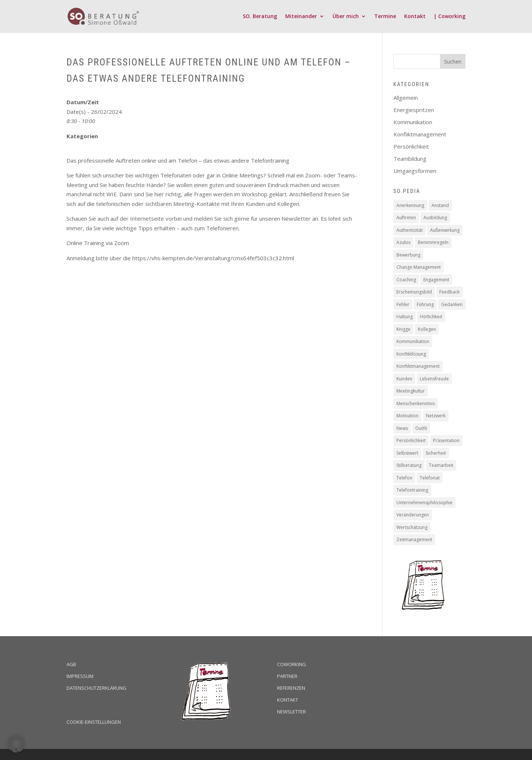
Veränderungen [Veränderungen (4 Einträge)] (413, 515)
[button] (16, 744)
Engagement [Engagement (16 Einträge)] (436, 280)
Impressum (80, 676)
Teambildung (410, 159)
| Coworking (450, 17)
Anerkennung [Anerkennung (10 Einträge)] (410, 205)
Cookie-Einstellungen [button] (94, 722)
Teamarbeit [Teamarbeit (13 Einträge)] (441, 465)
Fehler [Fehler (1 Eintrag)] (403, 304)
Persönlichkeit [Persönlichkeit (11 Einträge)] (411, 440)
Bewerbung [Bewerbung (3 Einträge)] (408, 255)
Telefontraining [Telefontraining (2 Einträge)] (412, 490)
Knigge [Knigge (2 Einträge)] (403, 329)
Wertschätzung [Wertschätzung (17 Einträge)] (412, 527)
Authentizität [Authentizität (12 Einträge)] (410, 230)
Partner (287, 676)
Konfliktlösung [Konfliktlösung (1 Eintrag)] (411, 354)
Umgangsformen (415, 171)
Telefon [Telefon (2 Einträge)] (404, 478)
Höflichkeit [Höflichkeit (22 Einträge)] (431, 317)
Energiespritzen (414, 110)
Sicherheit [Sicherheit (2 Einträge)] (436, 453)
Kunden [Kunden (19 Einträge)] (404, 379)
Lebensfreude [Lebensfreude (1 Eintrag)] (434, 379)
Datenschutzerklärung (96, 688)
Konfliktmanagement (420, 134)
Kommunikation (413, 122)
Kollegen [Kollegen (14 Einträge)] (427, 329)
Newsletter (291, 712)
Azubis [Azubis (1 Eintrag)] (403, 242)
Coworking (291, 664)
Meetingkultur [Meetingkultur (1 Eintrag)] (411, 391)
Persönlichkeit (411, 146)
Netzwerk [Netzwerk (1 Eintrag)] (436, 416)
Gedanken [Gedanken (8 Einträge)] (452, 304)
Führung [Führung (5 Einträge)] (425, 304)
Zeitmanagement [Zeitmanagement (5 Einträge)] (414, 540)
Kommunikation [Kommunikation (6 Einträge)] (413, 341)
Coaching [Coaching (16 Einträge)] (406, 280)
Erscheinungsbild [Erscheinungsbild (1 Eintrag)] (414, 292)
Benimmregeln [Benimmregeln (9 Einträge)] (433, 242)
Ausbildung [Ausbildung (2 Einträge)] (435, 218)
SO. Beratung (260, 17)
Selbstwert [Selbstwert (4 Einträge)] (407, 453)
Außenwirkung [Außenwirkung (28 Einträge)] (445, 230)
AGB (71, 664)
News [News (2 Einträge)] (402, 428)
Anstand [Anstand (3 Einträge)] (440, 205)
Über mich (346, 17)
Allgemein (406, 98)
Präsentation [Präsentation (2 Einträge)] (446, 440)
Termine (385, 17)
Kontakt (415, 17)
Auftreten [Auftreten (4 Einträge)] (406, 218)
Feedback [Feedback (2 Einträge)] (449, 292)
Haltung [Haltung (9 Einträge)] (405, 317)
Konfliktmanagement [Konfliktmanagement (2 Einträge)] (418, 366)
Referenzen (291, 688)
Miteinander (301, 17)
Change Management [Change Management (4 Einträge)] (419, 267)
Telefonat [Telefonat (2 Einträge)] (430, 478)
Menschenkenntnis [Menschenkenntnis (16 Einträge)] (416, 403)
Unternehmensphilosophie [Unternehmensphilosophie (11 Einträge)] (424, 503)
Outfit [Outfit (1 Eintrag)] (421, 428)
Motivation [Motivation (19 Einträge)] (407, 416)
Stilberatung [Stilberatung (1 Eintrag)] (409, 465)
